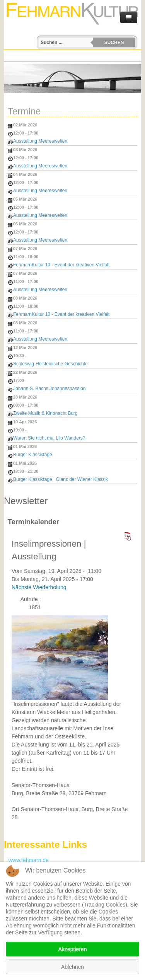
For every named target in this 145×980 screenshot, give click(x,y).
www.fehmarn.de (26, 860)
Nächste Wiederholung (39, 587)
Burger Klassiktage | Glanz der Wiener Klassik (61, 479)
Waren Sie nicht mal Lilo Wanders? (49, 438)
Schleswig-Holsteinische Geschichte (50, 364)
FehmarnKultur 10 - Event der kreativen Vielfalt (61, 265)
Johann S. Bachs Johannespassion (49, 389)
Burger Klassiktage (33, 455)
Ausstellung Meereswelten (40, 141)
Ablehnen (72, 967)
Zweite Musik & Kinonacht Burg (45, 413)
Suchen (114, 43)
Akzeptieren (73, 949)
